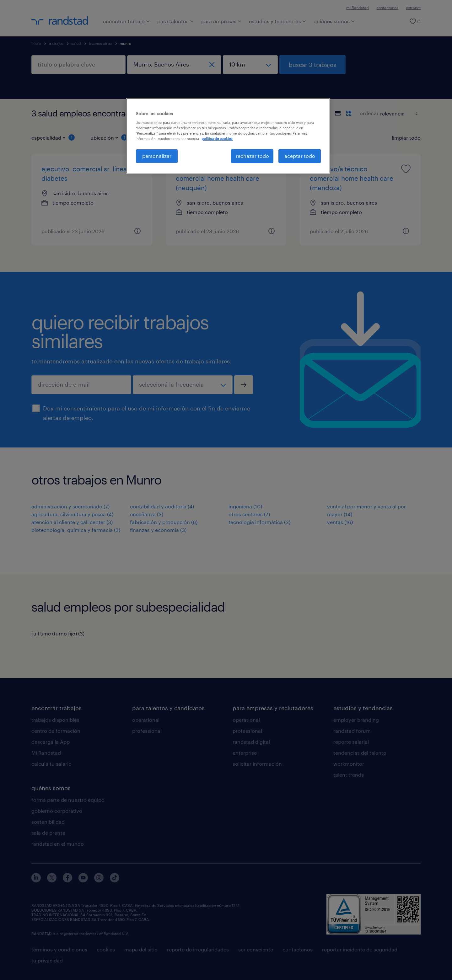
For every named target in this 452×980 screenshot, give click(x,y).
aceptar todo (300, 156)
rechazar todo (252, 156)
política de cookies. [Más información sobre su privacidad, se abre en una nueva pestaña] (217, 139)
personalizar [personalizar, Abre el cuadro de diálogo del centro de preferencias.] (157, 156)
